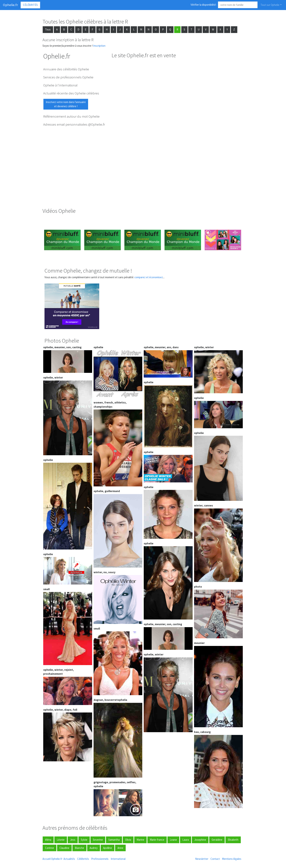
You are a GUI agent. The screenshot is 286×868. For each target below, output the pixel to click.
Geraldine (217, 840)
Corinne (50, 848)
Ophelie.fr (10, 5)
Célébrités (30, 5)
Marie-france (157, 840)
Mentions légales (232, 859)
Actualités (69, 859)
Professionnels (100, 859)
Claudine (64, 848)
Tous (48, 29)
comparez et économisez (149, 277)
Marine (140, 840)
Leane (173, 840)
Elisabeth (233, 840)
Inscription (99, 46)
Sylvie (84, 840)
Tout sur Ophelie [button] (270, 5)
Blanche (79, 848)
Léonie (61, 840)
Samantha (114, 840)
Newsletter (202, 859)
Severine (98, 840)
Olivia (128, 840)
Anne (120, 848)
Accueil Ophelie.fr (52, 859)
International (118, 859)
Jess (73, 840)
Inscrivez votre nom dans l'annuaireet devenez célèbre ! (66, 104)
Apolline (108, 848)
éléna (48, 840)
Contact (215, 859)
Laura (186, 840)
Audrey (94, 848)
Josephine (200, 840)
